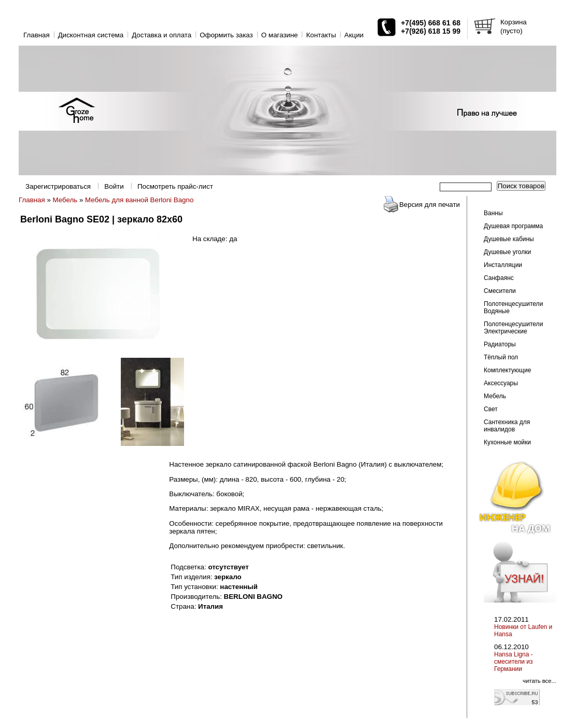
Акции (354, 35)
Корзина (514, 22)
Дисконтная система (91, 35)
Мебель (65, 200)
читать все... (539, 681)
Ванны (493, 213)
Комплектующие (507, 370)
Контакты (321, 35)
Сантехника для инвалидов (507, 426)
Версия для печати (430, 205)
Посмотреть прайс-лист (175, 186)
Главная (37, 35)
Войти (114, 186)
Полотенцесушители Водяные (513, 307)
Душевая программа (513, 226)
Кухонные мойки (507, 442)
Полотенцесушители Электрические (513, 328)
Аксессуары (501, 383)
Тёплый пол (501, 357)
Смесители (500, 291)
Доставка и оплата (162, 35)
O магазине (280, 35)
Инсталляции (503, 265)
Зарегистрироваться (58, 186)
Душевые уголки (507, 252)
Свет (491, 409)
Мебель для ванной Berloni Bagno (139, 200)
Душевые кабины (509, 239)
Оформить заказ (226, 35)
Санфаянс (499, 278)
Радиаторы (500, 344)
